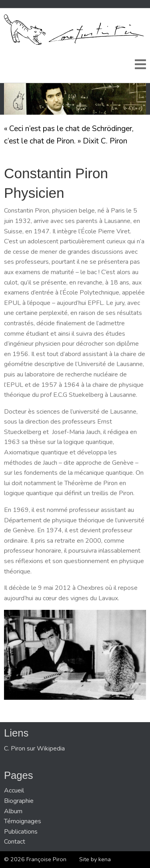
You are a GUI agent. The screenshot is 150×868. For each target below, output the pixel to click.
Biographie (19, 801)
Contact (15, 842)
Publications (21, 832)
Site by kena (95, 859)
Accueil (14, 790)
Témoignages (23, 821)
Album (13, 811)
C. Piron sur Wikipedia (34, 749)
